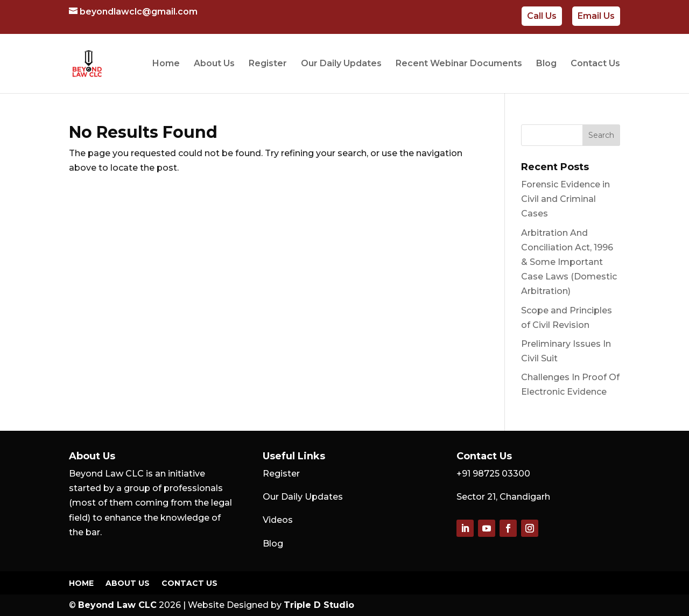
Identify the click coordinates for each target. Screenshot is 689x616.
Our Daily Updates (341, 64)
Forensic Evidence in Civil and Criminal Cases (565, 199)
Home (166, 64)
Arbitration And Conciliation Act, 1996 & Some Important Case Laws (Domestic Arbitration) (569, 262)
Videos (278, 520)
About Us (214, 64)
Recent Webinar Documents (459, 64)
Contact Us (595, 64)
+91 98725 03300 (493, 474)
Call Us (542, 16)
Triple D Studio (319, 605)
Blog (546, 64)
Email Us (596, 16)
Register (268, 64)
